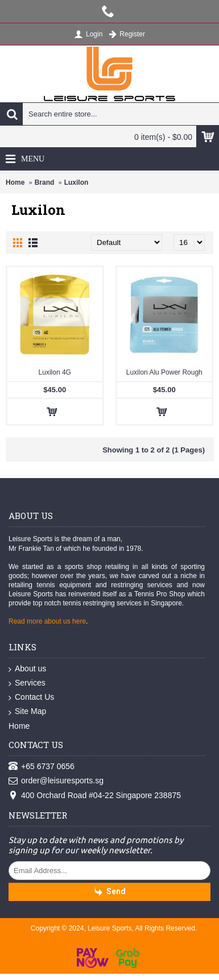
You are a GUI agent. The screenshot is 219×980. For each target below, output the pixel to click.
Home (15, 182)
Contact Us (31, 697)
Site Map (27, 712)
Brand (45, 182)
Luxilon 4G (55, 372)
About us (27, 669)
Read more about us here (47, 621)
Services (27, 683)
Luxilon (77, 182)
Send (109, 892)
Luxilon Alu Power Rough (164, 372)
